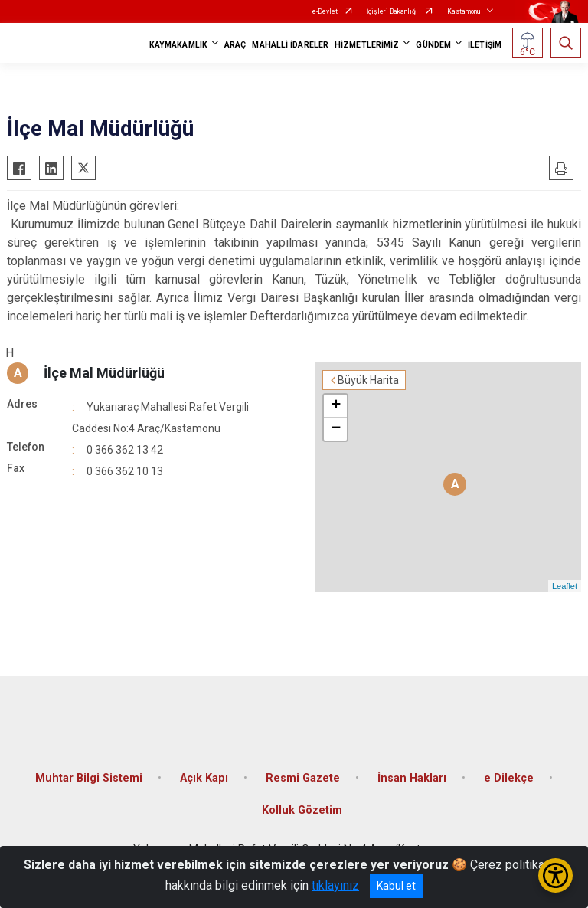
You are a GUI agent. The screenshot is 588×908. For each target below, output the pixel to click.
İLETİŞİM (485, 45)
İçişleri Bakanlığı (392, 11)
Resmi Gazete (303, 778)
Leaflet (565, 586)
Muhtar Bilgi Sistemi (89, 778)
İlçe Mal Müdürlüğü (104, 373)
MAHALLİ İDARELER (290, 45)
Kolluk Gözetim (302, 810)
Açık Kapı (204, 778)
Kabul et (396, 886)
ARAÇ (235, 45)
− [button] (336, 429)
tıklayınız (335, 885)
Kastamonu (464, 11)
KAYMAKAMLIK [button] (178, 45)
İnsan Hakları (412, 778)
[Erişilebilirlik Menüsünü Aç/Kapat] (555, 875)
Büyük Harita (368, 380)
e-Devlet (325, 11)
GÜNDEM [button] (433, 45)
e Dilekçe (509, 778)
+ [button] (336, 406)
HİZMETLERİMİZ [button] (367, 45)
